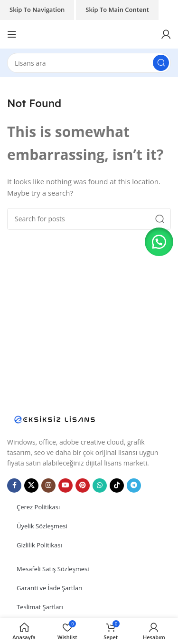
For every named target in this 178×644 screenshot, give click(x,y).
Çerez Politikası (38, 507)
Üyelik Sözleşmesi (42, 526)
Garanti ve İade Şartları (50, 588)
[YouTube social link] (66, 485)
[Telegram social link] (134, 485)
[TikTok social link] (117, 485)
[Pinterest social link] (83, 485)
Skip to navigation (37, 10)
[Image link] (55, 418)
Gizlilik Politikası (39, 545)
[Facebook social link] (14, 485)
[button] (159, 242)
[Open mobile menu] (12, 34)
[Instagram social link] (48, 485)
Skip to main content (117, 10)
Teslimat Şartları (40, 607)
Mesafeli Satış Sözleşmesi (53, 569)
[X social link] (31, 485)
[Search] (89, 63)
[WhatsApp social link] (100, 485)
